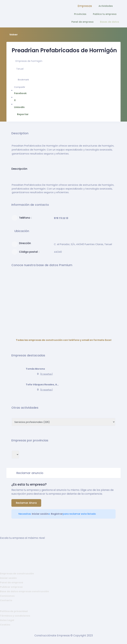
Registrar (57, 514)
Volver (12, 35)
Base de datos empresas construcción (24, 591)
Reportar (22, 114)
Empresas (85, 6)
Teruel (20, 69)
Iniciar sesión (40, 514)
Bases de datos (110, 22)
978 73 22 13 (61, 218)
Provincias (80, 14)
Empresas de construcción (17, 574)
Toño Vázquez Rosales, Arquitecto (42, 385)
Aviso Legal (7, 620)
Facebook (21, 92)
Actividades (106, 6)
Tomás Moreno (35, 369)
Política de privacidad (14, 611)
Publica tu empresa (105, 14)
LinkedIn (21, 106)
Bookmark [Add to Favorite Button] (21, 80)
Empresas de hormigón (29, 61)
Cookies (5, 625)
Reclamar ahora (26, 503)
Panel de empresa (82, 22)
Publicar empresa (11, 587)
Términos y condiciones (15, 616)
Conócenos (7, 596)
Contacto (6, 600)
